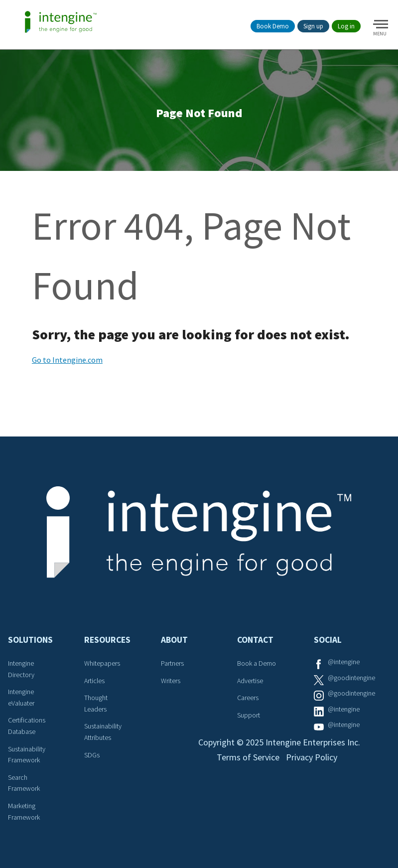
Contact (255, 640)
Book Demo (273, 26)
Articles (94, 681)
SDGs (92, 755)
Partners (172, 663)
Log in (346, 26)
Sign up (313, 26)
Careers (248, 698)
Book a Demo (257, 663)
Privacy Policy (312, 757)
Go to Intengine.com (67, 360)
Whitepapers (102, 663)
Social (328, 640)
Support (249, 715)
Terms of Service (248, 757)
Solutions (30, 640)
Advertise (250, 681)
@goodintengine (351, 678)
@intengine (344, 662)
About (174, 640)
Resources (107, 640)
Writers (171, 681)
